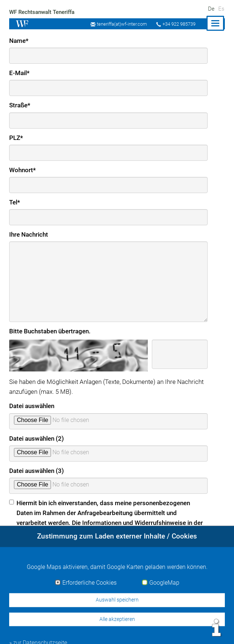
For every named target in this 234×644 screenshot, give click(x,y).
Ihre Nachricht (29, 234)
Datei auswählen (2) (37, 438)
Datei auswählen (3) (37, 471)
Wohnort (23, 170)
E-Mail (20, 73)
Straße (20, 105)
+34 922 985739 (178, 24)
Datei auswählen (32, 406)
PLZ (16, 138)
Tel (15, 202)
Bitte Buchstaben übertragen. (50, 331)
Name (19, 41)
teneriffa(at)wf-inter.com (120, 24)
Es (222, 9)
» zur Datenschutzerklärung (47, 547)
